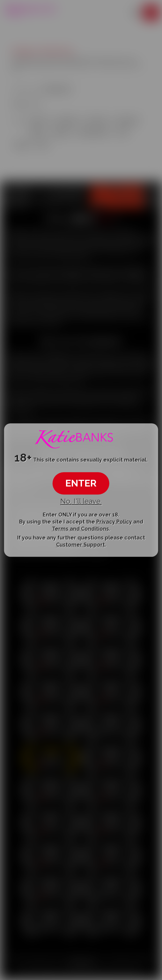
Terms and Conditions (81, 529)
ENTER (81, 483)
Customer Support (81, 545)
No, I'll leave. (81, 501)
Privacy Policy (114, 522)
